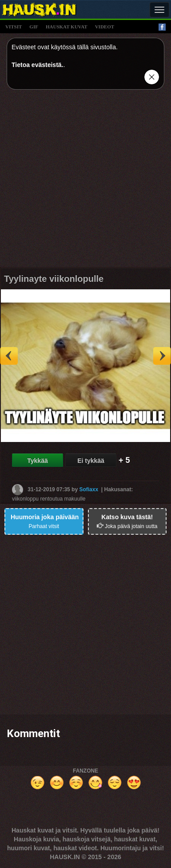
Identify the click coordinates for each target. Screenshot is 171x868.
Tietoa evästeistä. (37, 65)
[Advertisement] (85, 182)
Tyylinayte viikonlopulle (54, 279)
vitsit (14, 27)
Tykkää (37, 461)
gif (34, 27)
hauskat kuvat (67, 27)
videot (105, 27)
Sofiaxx (89, 489)
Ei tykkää (91, 461)
